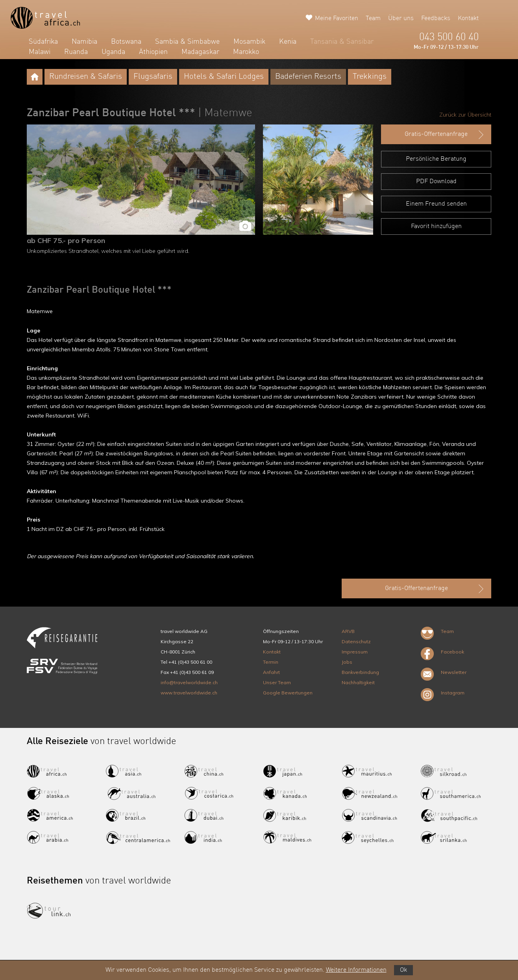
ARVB (348, 631)
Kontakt (468, 19)
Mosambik (249, 42)
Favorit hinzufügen (436, 226)
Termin (271, 662)
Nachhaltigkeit (358, 682)
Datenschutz (356, 641)
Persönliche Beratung (436, 159)
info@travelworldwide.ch (189, 682)
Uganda (113, 52)
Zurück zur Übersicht (465, 115)
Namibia (84, 42)
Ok (403, 970)
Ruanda (76, 52)
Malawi (40, 52)
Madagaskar (200, 52)
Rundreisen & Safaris (86, 77)
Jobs (347, 662)
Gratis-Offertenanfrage (445, 135)
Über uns (401, 19)
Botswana (126, 42)
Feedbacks (436, 19)
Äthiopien (153, 52)
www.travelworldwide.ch (189, 693)
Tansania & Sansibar (342, 42)
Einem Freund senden (436, 204)
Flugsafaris (153, 77)
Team (373, 19)
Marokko (246, 52)
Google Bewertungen (288, 693)
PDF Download (436, 182)
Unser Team (277, 682)
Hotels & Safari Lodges (224, 77)
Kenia (288, 42)
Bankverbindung (360, 672)
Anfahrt (271, 672)
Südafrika (43, 42)
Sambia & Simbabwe (187, 42)
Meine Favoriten (337, 19)
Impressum (355, 652)
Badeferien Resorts (308, 77)
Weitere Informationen (356, 970)
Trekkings (370, 77)
